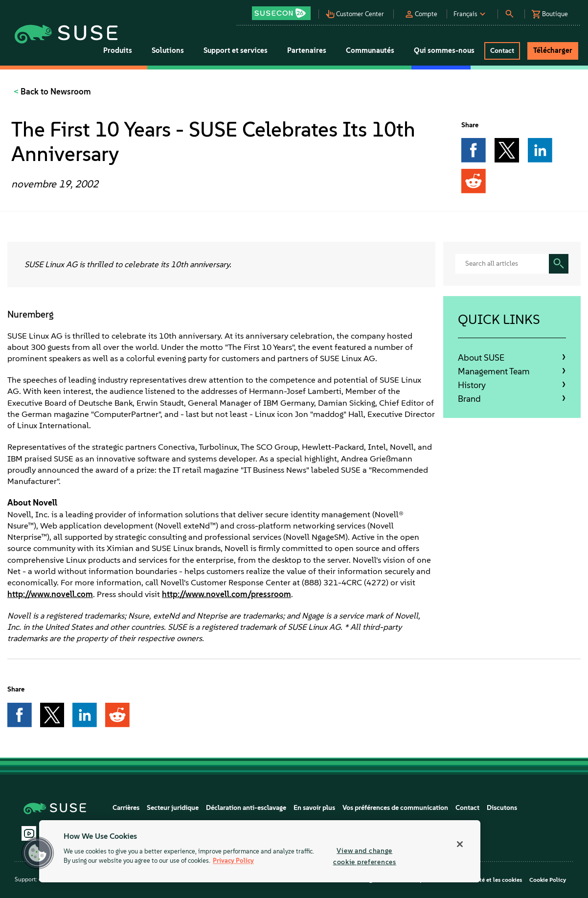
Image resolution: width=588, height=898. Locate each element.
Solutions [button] (168, 50)
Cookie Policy (548, 880)
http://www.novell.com (50, 594)
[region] (260, 851)
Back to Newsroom (55, 92)
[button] (284, 10)
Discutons (502, 808)
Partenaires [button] (307, 50)
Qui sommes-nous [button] (444, 50)
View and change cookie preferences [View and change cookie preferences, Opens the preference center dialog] (365, 856)
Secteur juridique (173, 808)
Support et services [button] (236, 50)
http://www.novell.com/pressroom (226, 594)
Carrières (126, 808)
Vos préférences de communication (395, 808)
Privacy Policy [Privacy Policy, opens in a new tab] (233, 861)
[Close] (460, 844)
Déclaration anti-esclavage (246, 808)
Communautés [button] (370, 50)
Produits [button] (118, 50)
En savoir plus (314, 808)
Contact (467, 808)
